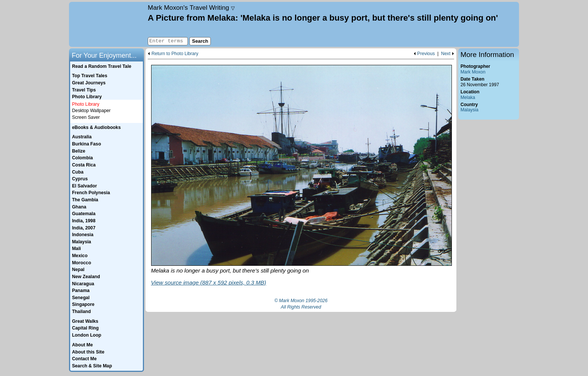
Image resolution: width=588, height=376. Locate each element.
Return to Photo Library (175, 54)
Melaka (468, 97)
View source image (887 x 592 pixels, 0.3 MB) (209, 282)
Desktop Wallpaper (91, 111)
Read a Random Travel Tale (102, 66)
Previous (426, 54)
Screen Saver (86, 117)
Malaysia (469, 110)
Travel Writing (191, 7)
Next (446, 54)
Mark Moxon (473, 72)
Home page (107, 24)
